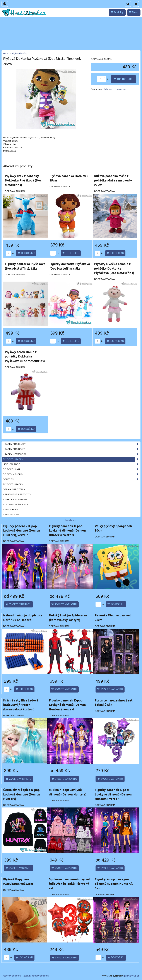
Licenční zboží (72, 464)
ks (10, 253)
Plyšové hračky (72, 459)
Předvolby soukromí (11, 976)
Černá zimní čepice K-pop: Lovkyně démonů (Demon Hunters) (22, 794)
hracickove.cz (71, 520)
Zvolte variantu (18, 604)
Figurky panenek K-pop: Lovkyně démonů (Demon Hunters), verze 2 (22, 530)
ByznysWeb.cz (132, 976)
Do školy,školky (72, 474)
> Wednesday (11, 514)
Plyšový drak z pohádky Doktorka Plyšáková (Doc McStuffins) (23, 180)
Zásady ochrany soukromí (36, 976)
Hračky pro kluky (72, 444)
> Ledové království (16, 504)
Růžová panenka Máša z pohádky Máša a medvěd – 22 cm (113, 180)
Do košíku (123, 79)
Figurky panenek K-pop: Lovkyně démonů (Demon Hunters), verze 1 (113, 794)
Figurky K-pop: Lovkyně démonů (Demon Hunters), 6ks (114, 884)
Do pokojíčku (72, 469)
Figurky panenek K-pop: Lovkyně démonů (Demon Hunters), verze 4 (67, 705)
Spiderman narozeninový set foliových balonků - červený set (70, 884)
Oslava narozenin (14, 489)
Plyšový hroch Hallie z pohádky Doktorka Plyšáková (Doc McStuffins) (25, 356)
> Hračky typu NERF (15, 499)
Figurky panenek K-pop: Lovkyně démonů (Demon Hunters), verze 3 (67, 530)
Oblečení (72, 479)
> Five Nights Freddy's (17, 494)
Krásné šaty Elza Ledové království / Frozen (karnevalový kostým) (21, 705)
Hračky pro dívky (72, 449)
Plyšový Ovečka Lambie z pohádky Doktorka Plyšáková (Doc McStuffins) (114, 268)
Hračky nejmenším (72, 454)
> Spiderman (10, 509)
